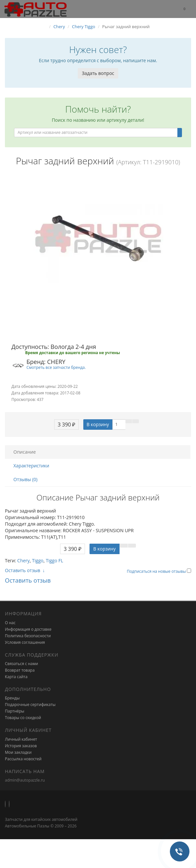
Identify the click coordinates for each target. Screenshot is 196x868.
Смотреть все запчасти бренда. (56, 367)
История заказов (21, 746)
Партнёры (15, 711)
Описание (25, 452)
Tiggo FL (54, 561)
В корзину (98, 424)
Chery (24, 561)
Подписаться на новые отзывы (157, 571)
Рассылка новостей (23, 759)
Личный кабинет (21, 739)
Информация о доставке (28, 629)
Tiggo (38, 561)
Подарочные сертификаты (30, 705)
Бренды (12, 698)
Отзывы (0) (25, 479)
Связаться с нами (21, 664)
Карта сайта (16, 677)
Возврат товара (20, 670)
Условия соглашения (25, 642)
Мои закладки (18, 752)
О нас (10, 623)
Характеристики (31, 466)
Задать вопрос (98, 73)
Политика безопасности (28, 636)
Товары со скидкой (23, 718)
